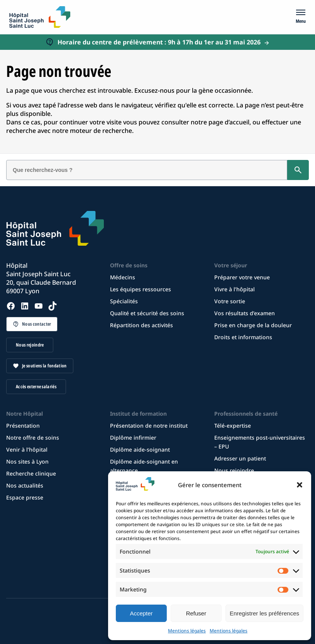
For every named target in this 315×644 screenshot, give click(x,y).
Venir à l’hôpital (27, 449)
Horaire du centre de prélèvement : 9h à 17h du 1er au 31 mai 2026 (159, 42)
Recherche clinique (31, 473)
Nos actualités (25, 485)
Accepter (141, 613)
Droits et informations (243, 337)
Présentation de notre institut (149, 426)
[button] (300, 485)
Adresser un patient (240, 458)
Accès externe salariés (36, 387)
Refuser (196, 613)
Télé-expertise (233, 426)
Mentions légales (187, 631)
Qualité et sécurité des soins (147, 313)
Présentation (23, 426)
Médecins (123, 277)
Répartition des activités (141, 325)
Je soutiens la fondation (44, 366)
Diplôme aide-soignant (140, 449)
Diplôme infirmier (133, 438)
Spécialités (124, 301)
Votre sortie (230, 301)
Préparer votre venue (242, 277)
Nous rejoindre (30, 345)
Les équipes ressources (141, 289)
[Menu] (301, 17)
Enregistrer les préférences (264, 613)
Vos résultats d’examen (245, 313)
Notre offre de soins (33, 438)
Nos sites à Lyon (27, 461)
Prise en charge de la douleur (253, 325)
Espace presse (25, 497)
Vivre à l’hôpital (235, 289)
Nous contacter (36, 324)
